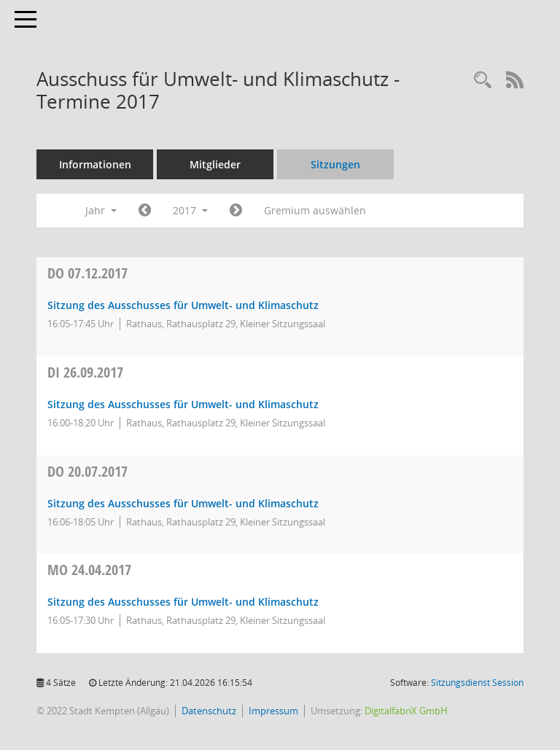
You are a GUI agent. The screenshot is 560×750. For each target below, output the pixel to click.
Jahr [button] (101, 210)
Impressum (273, 711)
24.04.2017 (89, 570)
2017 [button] (190, 210)
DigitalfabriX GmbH (406, 711)
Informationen (95, 164)
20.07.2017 (87, 471)
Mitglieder (215, 164)
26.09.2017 (85, 372)
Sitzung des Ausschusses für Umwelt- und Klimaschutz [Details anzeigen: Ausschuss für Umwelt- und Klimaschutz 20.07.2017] (183, 503)
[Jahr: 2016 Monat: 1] (145, 211)
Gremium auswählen (315, 210)
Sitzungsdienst (477, 683)
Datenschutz (209, 711)
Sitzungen (335, 164)
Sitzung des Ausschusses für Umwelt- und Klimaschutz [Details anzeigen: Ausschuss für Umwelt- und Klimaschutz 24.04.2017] (183, 602)
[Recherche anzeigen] (483, 81)
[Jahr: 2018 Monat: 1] (236, 211)
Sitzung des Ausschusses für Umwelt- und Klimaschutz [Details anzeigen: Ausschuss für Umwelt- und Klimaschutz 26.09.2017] (183, 404)
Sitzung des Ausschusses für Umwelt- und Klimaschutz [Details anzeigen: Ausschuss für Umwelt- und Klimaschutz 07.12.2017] (183, 305)
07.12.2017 (87, 273)
